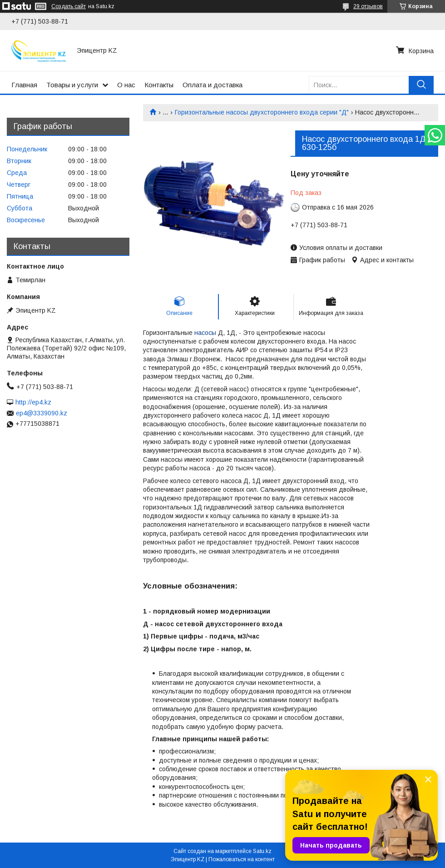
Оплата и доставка (213, 85)
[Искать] (421, 85)
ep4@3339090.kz (42, 413)
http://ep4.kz (33, 402)
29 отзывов (368, 6)
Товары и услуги (72, 85)
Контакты (159, 85)
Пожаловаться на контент (242, 859)
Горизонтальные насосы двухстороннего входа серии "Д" (262, 112)
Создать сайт (69, 6)
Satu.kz (262, 851)
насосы (205, 333)
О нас (126, 85)
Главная (24, 85)
